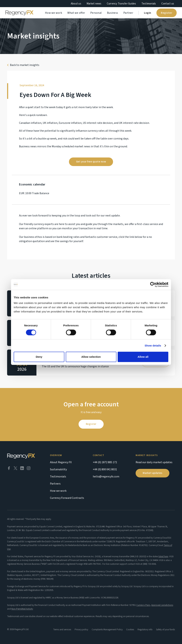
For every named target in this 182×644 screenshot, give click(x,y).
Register (167, 13)
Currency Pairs (143, 605)
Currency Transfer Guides (121, 4)
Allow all (143, 357)
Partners (55, 484)
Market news (94, 4)
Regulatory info (145, 630)
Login (148, 13)
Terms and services (62, 630)
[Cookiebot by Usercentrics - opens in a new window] (153, 285)
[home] (19, 13)
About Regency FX (61, 462)
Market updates (152, 473)
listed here (163, 557)
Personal (96, 13)
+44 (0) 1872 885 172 (105, 462)
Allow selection (91, 357)
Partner (128, 13)
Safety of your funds (165, 630)
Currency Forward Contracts (67, 498)
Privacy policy (81, 630)
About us (76, 4)
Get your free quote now (91, 162)
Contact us (168, 4)
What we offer (76, 13)
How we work (53, 13)
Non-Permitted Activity (22, 609)
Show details (153, 346)
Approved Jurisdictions (162, 605)
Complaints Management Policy (107, 630)
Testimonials (149, 4)
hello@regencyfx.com (106, 477)
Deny (39, 357)
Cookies (130, 630)
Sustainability (58, 469)
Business (113, 13)
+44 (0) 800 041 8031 (105, 469)
